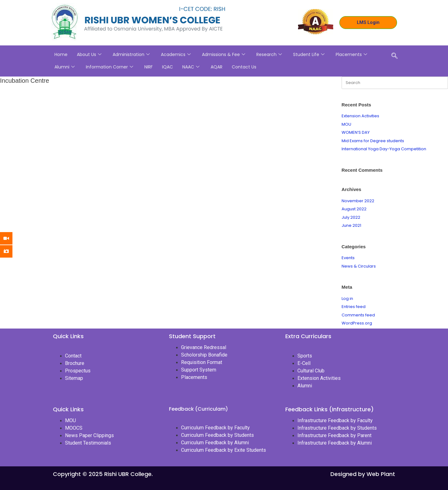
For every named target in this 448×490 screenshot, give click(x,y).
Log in (347, 299)
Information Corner (110, 67)
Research (269, 54)
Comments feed (358, 315)
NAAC (191, 67)
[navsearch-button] (394, 56)
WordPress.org (357, 323)
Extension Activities (360, 116)
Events (348, 258)
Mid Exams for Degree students (373, 141)
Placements (351, 54)
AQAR (217, 67)
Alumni (65, 67)
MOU (346, 124)
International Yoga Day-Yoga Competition (384, 149)
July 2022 (351, 217)
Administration (131, 54)
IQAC (168, 67)
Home (61, 54)
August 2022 (354, 209)
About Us (89, 54)
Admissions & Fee (224, 54)
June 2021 (351, 225)
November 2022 (358, 201)
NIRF (149, 67)
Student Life (309, 54)
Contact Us (244, 67)
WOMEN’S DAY (356, 132)
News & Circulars (359, 266)
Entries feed (354, 307)
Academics (176, 54)
